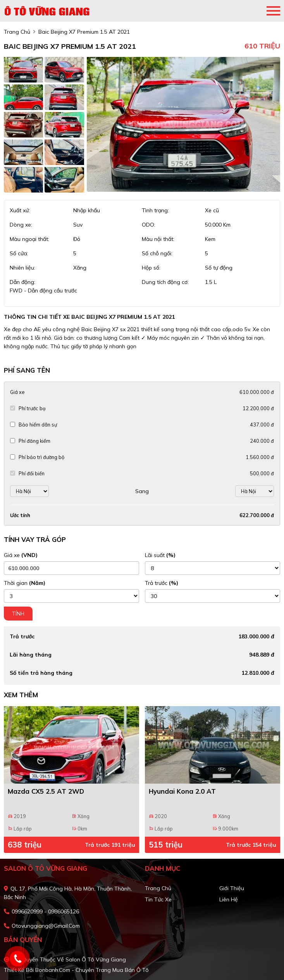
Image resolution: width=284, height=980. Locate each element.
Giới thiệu (232, 888)
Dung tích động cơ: (165, 282)
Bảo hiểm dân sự (38, 425)
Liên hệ (229, 899)
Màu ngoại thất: (29, 239)
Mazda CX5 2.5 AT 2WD (46, 791)
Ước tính (20, 515)
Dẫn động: (22, 282)
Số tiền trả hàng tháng (41, 673)
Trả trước (162, 583)
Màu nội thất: (158, 239)
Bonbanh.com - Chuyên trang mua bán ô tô (92, 970)
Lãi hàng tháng (31, 655)
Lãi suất (160, 555)
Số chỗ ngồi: (157, 253)
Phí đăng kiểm (34, 441)
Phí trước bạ (32, 408)
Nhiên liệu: (22, 268)
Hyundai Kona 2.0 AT (182, 791)
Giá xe (17, 392)
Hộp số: (151, 268)
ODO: (149, 225)
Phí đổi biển (32, 473)
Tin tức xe (158, 899)
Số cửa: (19, 253)
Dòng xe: (21, 225)
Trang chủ (158, 888)
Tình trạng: (155, 210)
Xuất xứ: (20, 210)
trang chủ (17, 32)
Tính (18, 614)
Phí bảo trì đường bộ (41, 457)
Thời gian (25, 583)
